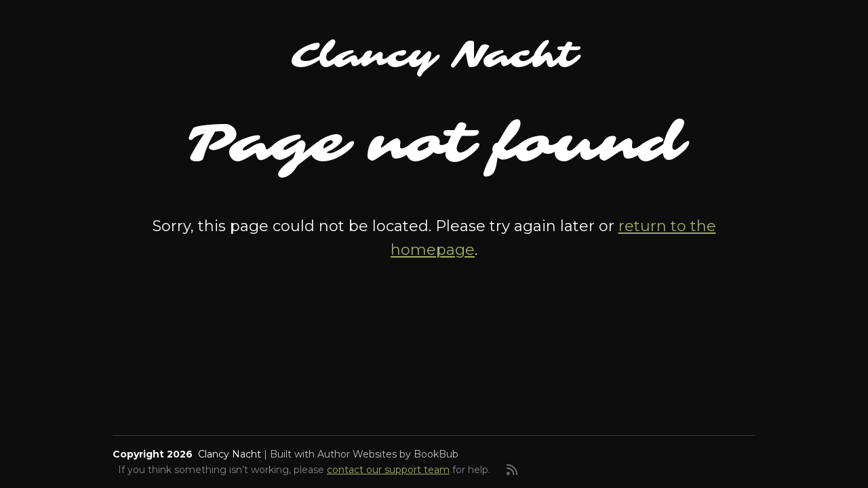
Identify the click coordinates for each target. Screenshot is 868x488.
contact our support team (388, 470)
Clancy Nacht (434, 55)
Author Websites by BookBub (388, 454)
